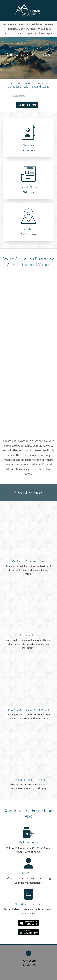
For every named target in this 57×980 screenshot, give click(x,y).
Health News (29, 187)
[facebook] (28, 953)
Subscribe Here (27, 105)
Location (29, 229)
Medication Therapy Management (29, 710)
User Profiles (29, 873)
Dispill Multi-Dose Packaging (29, 780)
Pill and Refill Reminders (28, 904)
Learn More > (28, 150)
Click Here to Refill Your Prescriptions (28, 62)
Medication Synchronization (29, 561)
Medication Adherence (29, 635)
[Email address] (28, 96)
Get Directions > (28, 234)
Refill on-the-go (28, 842)
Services (28, 145)
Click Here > (28, 192)
